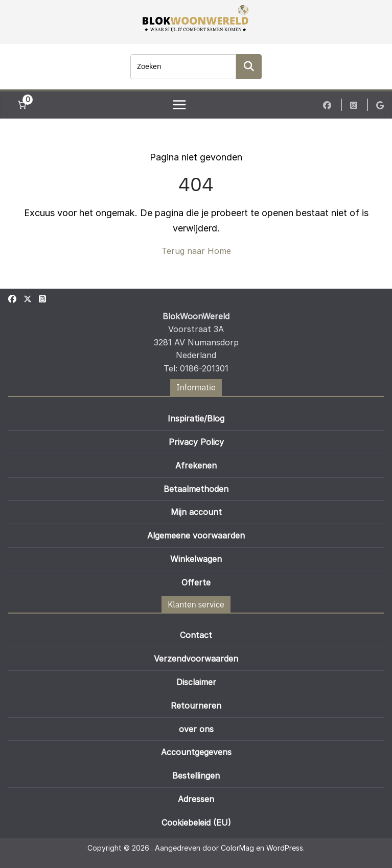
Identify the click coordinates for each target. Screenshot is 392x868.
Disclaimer (196, 682)
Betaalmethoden (196, 489)
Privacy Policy (196, 442)
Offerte (196, 582)
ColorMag (237, 848)
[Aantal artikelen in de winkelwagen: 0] (22, 105)
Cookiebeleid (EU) (196, 823)
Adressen (196, 799)
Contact (196, 635)
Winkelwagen (196, 559)
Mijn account (196, 512)
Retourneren (196, 706)
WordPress (285, 848)
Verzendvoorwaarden (196, 659)
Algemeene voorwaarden (196, 535)
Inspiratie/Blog (196, 418)
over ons (196, 729)
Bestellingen (196, 776)
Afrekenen (196, 465)
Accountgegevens (196, 752)
